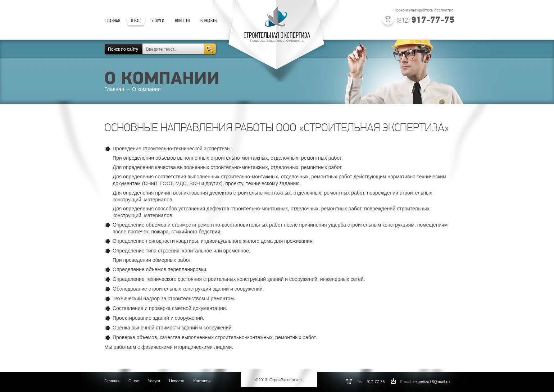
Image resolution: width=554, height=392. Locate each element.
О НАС (136, 20)
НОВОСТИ (182, 20)
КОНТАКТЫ (209, 20)
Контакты (202, 381)
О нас (134, 381)
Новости (177, 381)
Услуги (154, 381)
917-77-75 (426, 19)
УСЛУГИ (158, 20)
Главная (112, 381)
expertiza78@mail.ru (432, 382)
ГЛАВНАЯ (113, 20)
